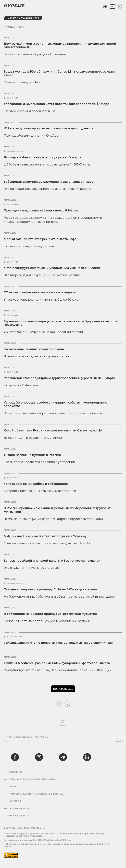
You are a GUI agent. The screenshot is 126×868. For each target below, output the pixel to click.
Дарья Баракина (15, 637)
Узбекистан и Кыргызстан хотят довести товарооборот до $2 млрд (57, 104)
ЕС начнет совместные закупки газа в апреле (40, 292)
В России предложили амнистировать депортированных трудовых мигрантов (57, 510)
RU (112, 7)
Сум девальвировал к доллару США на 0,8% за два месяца (50, 589)
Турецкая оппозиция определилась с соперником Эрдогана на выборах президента (61, 323)
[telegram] (63, 757)
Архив (12, 787)
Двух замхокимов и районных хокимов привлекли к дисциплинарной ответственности (60, 45)
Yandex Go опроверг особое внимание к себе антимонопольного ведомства (56, 404)
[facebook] (15, 757)
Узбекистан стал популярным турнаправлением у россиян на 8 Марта (59, 378)
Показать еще (63, 689)
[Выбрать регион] (105, 7)
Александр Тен (15, 478)
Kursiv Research (19, 816)
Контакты (15, 801)
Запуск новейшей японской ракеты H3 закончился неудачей (52, 561)
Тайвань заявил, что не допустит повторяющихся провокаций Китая (58, 643)
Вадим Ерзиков (15, 151)
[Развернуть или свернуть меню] (120, 7)
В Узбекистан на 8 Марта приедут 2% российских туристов (50, 614)
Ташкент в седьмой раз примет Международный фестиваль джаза (57, 663)
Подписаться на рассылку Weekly (27, 737)
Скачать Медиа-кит (20, 809)
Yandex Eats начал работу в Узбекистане (36, 484)
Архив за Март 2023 (14, 27)
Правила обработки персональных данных (36, 794)
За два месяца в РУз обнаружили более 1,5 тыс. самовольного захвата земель (59, 73)
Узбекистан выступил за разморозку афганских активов (49, 182)
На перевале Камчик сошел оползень (34, 349)
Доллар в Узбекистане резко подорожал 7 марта (43, 157)
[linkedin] (87, 757)
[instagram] (39, 757)
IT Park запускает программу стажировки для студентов (49, 128)
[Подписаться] (120, 742)
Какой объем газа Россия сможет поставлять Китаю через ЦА (53, 430)
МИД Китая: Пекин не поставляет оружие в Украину (45, 536)
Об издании (16, 772)
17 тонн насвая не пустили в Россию (32, 455)
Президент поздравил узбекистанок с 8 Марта (41, 210)
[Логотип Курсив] (14, 6)
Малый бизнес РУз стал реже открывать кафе (40, 239)
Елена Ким (13, 98)
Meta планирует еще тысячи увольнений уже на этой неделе (52, 268)
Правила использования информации (33, 779)
